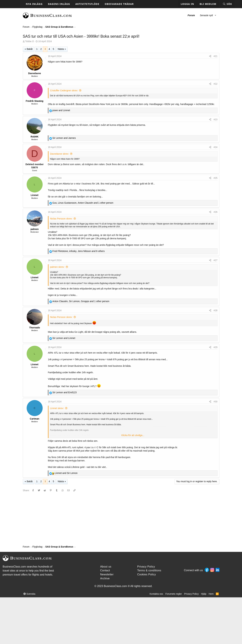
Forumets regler (174, 594)
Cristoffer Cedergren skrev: (64, 90)
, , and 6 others (79, 251)
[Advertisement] (121, 518)
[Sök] (227, 4)
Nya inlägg (34, 4)
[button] (215, 15)
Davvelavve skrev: (60, 154)
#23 (215, 119)
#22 (215, 84)
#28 (215, 310)
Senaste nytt (206, 15)
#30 (215, 402)
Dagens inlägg (59, 4)
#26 (215, 212)
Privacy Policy (191, 594)
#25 (215, 178)
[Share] (210, 56)
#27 (215, 260)
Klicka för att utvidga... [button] (133, 435)
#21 (215, 56)
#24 (215, 147)
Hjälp (204, 594)
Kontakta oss (156, 594)
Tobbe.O (30, 41)
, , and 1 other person (83, 203)
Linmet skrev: (57, 408)
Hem (211, 594)
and (61, 110)
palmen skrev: (57, 267)
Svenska (29, 594)
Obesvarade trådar (119, 4)
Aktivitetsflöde (87, 4)
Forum (191, 15)
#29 (215, 347)
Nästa (61, 49)
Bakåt (30, 49)
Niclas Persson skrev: (61, 219)
